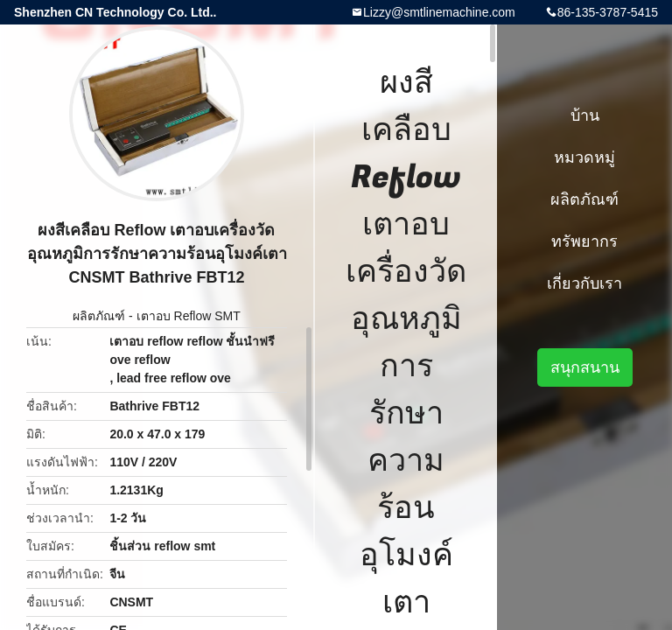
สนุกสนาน (585, 367)
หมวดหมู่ (584, 157)
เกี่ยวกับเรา (584, 283)
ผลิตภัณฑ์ (99, 316)
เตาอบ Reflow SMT (189, 316)
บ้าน (585, 115)
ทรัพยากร (584, 241)
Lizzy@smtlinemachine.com (439, 12)
